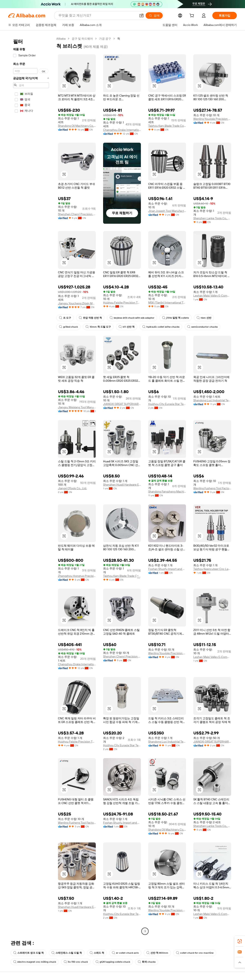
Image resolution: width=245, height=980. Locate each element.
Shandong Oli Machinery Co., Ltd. (77, 126)
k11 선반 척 (127, 327)
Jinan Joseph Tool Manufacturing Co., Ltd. (167, 211)
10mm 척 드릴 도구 (98, 327)
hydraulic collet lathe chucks (161, 327)
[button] (141, 16)
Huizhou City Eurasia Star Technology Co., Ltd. (167, 404)
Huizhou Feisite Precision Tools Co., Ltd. (122, 303)
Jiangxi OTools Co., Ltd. (72, 488)
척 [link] (119, 39)
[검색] (154, 16)
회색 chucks (147, 962)
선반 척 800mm (157, 953)
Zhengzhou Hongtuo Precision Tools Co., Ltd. (77, 576)
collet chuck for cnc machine (195, 953)
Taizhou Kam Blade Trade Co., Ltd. (167, 126)
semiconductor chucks (202, 327)
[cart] (193, 16)
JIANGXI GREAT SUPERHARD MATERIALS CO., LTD (122, 404)
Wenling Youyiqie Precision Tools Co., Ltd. (212, 119)
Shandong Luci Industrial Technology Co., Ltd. (212, 400)
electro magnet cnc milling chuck (35, 962)
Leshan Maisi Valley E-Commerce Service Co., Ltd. (212, 296)
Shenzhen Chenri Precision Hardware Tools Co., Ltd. (77, 214)
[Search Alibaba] (97, 16)
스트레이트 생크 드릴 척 (28, 953)
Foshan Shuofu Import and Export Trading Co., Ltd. (167, 569)
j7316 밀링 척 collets (175, 318)
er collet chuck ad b (125, 953)
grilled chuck (68, 327)
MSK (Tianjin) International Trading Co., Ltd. (167, 303)
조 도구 (65, 318)
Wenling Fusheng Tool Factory (212, 488)
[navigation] (31, 485)
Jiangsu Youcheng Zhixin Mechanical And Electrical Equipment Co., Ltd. (77, 303)
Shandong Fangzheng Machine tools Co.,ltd (167, 492)
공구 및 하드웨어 (82, 39)
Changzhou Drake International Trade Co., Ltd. (122, 130)
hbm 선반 (204, 318)
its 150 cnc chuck (76, 962)
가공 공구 (105, 39)
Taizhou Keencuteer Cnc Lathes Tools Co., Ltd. (212, 569)
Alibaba (61, 39)
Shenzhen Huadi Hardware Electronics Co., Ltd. (122, 485)
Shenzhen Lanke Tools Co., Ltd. (212, 218)
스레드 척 (97, 953)
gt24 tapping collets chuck (113, 962)
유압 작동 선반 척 (90, 318)
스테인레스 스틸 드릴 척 (67, 953)
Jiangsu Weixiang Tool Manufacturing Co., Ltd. (77, 407)
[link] (240, 941)
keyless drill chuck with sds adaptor (132, 318)
